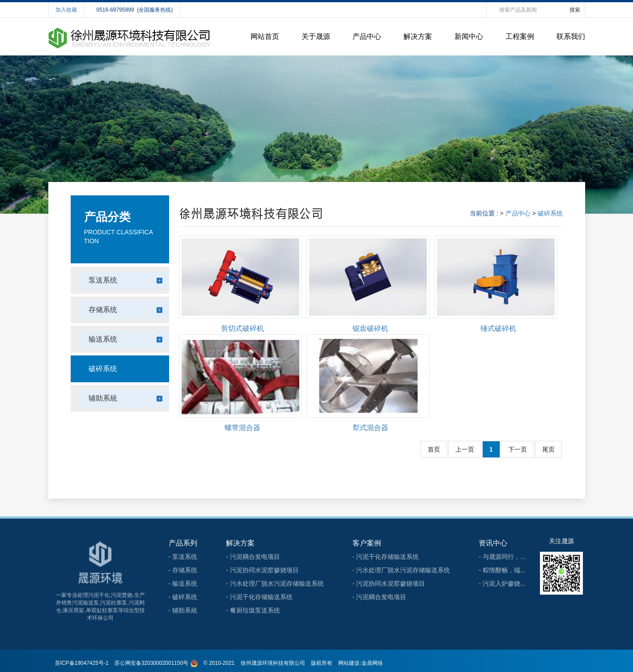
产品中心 (367, 36)
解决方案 (418, 36)
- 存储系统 (183, 570)
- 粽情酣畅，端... (502, 570)
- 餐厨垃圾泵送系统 (253, 610)
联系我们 (571, 36)
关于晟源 (316, 36)
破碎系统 (550, 213)
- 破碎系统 (183, 597)
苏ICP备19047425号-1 (82, 663)
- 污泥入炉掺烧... (502, 583)
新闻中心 (469, 36)
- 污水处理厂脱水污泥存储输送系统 (275, 583)
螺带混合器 (242, 428)
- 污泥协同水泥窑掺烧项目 (262, 570)
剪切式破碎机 (242, 328)
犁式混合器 (370, 428)
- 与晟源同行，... (502, 557)
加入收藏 (66, 10)
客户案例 (367, 543)
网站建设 (349, 663)
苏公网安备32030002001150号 (151, 663)
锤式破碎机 (498, 328)
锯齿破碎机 (370, 328)
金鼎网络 (372, 663)
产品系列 (183, 543)
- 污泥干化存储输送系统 (259, 597)
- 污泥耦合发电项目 (253, 557)
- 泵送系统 (183, 557)
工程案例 (520, 36)
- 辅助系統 (183, 610)
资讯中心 (493, 543)
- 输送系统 (183, 583)
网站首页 (265, 36)
